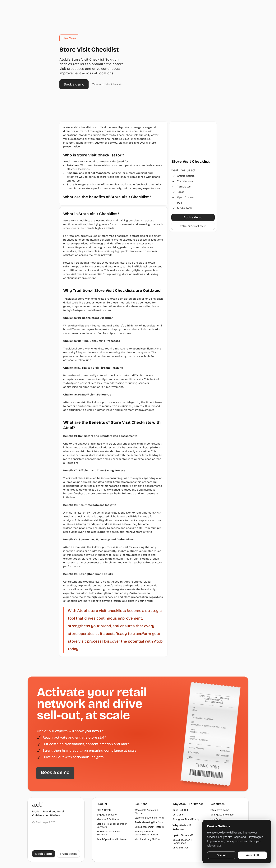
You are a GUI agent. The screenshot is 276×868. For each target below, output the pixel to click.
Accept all (252, 855)
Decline (222, 855)
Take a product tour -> (107, 84)
